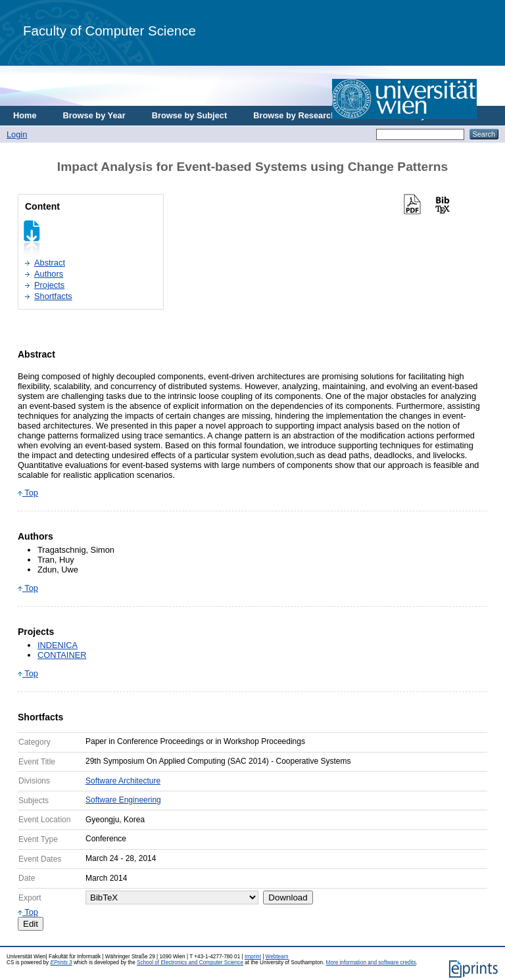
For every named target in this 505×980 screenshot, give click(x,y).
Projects (49, 285)
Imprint (253, 957)
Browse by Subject (190, 115)
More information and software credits (371, 963)
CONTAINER (62, 655)
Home (25, 115)
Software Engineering (123, 800)
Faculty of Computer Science (109, 31)
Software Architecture (123, 781)
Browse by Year (94, 115)
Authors (49, 274)
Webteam (277, 957)
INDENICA (58, 645)
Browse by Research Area (305, 115)
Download (288, 898)
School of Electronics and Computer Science (190, 963)
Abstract (50, 263)
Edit (31, 924)
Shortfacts (53, 296)
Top (28, 493)
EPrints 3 (61, 963)
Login (17, 134)
